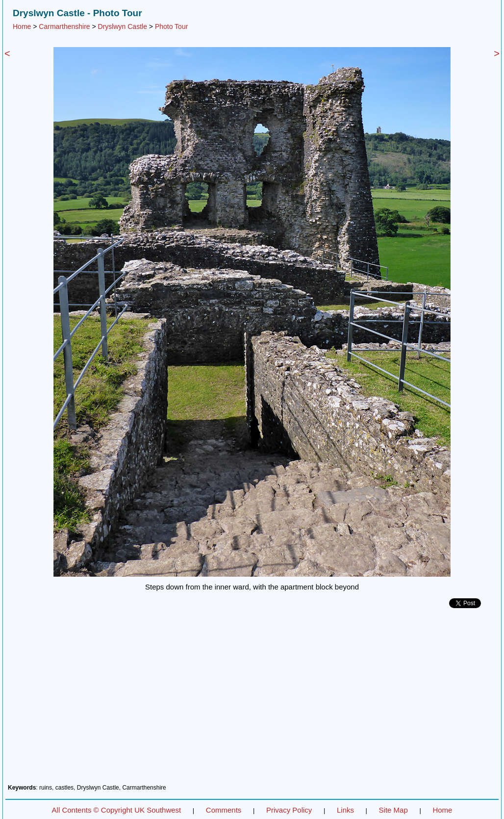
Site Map (393, 810)
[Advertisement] (252, 700)
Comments (224, 810)
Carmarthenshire (64, 26)
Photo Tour (171, 26)
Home (22, 26)
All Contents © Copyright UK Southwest (117, 810)
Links (345, 810)
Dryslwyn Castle (123, 26)
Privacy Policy (289, 810)
